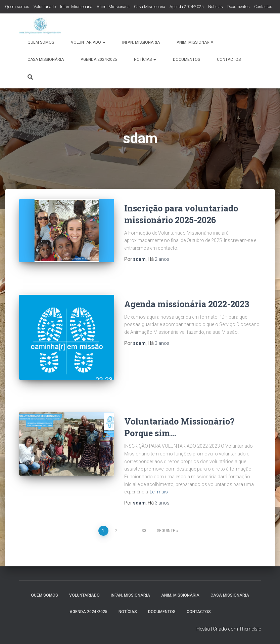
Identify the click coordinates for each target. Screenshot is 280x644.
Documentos (239, 7)
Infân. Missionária (76, 7)
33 (144, 531)
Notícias (216, 7)
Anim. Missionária (113, 7)
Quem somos (17, 7)
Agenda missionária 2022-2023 (187, 304)
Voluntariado (45, 7)
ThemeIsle (250, 629)
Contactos (263, 7)
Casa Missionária (150, 7)
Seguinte (166, 531)
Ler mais (159, 492)
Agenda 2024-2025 (187, 7)
